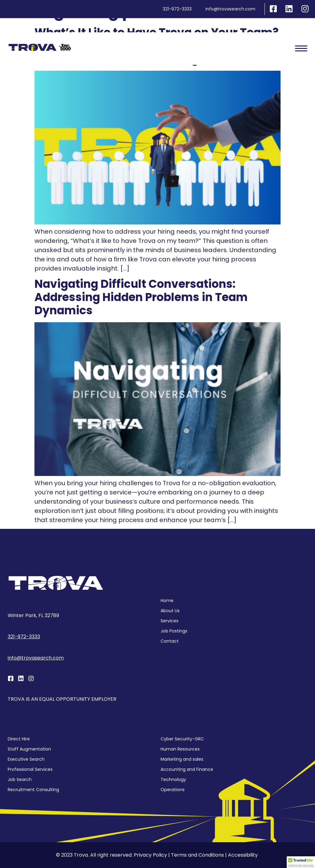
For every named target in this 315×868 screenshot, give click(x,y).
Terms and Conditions (197, 855)
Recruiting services (36, 716)
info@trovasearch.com (36, 658)
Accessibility (243, 855)
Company (175, 578)
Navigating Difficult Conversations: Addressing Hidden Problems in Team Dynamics (141, 297)
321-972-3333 (24, 637)
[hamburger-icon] (301, 48)
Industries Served (186, 716)
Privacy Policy (150, 855)
